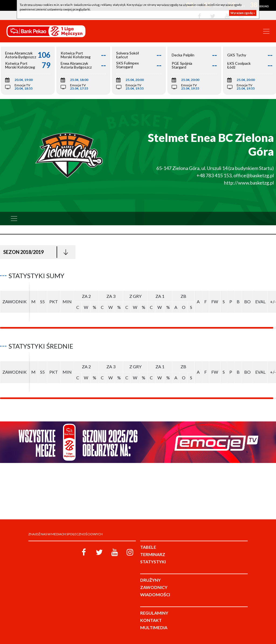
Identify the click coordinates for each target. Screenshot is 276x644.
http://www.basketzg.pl (249, 183)
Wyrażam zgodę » (243, 13)
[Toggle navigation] (266, 31)
